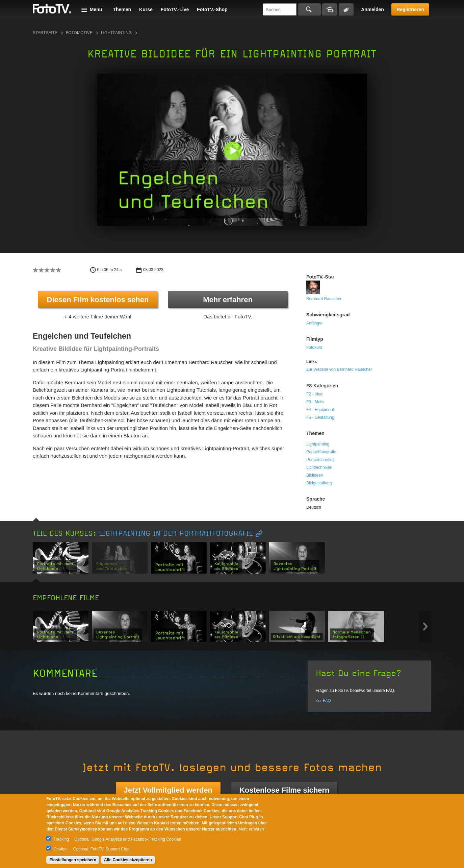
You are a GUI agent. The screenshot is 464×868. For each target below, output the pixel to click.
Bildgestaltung (319, 483)
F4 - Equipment (320, 410)
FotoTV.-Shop (212, 9)
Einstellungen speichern (73, 860)
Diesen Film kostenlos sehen (98, 300)
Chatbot (60, 849)
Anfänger (315, 323)
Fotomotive (79, 33)
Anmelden (372, 9)
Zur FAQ (323, 701)
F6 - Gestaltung (320, 417)
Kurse (146, 9)
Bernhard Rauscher (324, 299)
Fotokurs (314, 347)
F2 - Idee (314, 394)
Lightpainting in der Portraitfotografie (176, 534)
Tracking (61, 839)
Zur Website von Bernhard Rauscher (339, 369)
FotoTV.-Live (175, 9)
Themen (122, 9)
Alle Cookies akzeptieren (128, 860)
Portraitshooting (320, 460)
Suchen (310, 9)
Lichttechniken (319, 467)
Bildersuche (330, 9)
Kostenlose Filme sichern (285, 790)
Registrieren (410, 9)
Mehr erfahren (228, 300)
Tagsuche (346, 9)
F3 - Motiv (315, 402)
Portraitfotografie (321, 452)
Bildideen (315, 475)
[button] (234, 151)
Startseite (45, 33)
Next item (425, 626)
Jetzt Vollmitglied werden (168, 790)
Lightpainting (116, 33)
